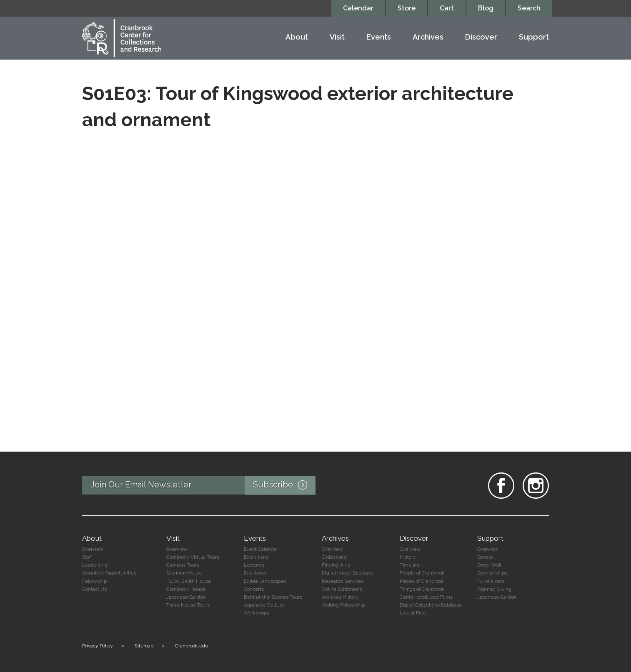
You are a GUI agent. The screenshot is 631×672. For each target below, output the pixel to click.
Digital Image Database (348, 573)
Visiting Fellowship (343, 605)
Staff (87, 557)
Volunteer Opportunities (109, 573)
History (408, 557)
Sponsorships (492, 573)
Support (534, 37)
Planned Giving (494, 589)
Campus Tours (183, 565)
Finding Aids (336, 565)
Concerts (254, 589)
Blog (486, 8)
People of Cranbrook (422, 573)
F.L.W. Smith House (189, 581)
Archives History (340, 597)
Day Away (255, 573)
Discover (481, 37)
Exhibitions (256, 557)
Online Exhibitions (342, 589)
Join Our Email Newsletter (203, 485)
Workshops (257, 613)
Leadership (95, 565)
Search (529, 8)
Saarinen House (184, 573)
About (297, 37)
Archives (428, 37)
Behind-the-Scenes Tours (273, 597)
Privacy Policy (98, 646)
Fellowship (94, 581)
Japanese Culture (264, 605)
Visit (337, 37)
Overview (93, 549)
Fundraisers (491, 581)
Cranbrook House (186, 589)
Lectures (254, 565)
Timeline (410, 565)
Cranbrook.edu (192, 646)
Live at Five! (413, 613)
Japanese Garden (186, 597)
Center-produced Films (426, 597)
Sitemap (144, 646)
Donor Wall (489, 565)
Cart (447, 8)
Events (379, 37)
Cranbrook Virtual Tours (193, 557)
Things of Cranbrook (422, 589)
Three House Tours (188, 605)
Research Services (343, 581)
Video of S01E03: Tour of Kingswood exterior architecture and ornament (315, 284)
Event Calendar (261, 549)
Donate (485, 557)
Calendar (358, 8)
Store (407, 8)
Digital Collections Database (431, 605)
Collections (334, 557)
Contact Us (94, 589)
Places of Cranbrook (422, 581)
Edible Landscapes (265, 581)
